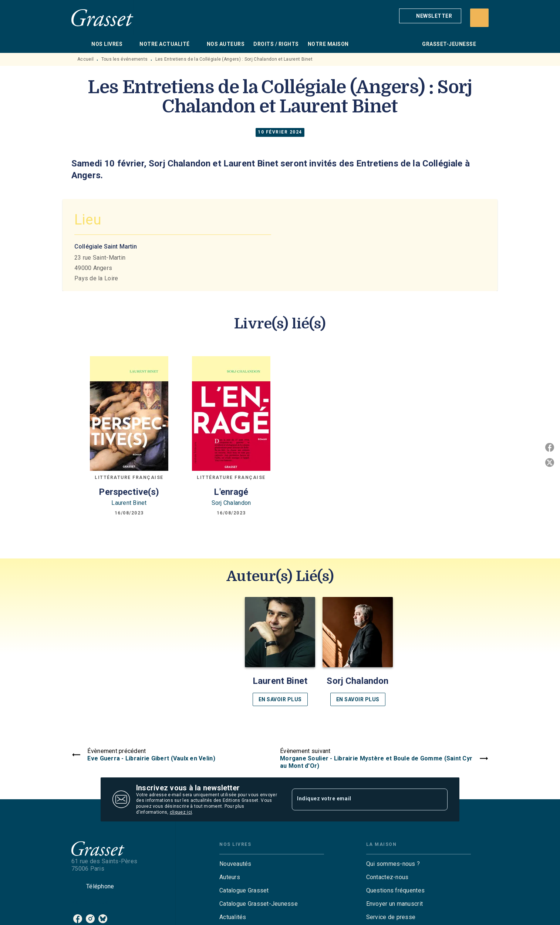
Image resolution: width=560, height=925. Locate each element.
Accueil (85, 59)
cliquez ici (181, 812)
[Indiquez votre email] (360, 799)
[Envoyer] (439, 800)
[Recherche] (479, 18)
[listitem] (78, 919)
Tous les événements (125, 59)
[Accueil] (102, 18)
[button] (430, 16)
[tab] (79, 44)
